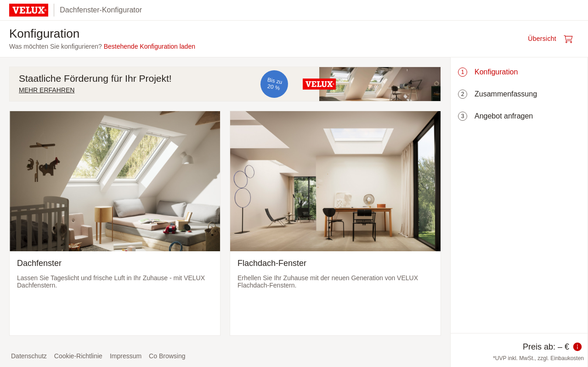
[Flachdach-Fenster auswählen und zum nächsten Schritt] (335, 223)
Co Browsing (167, 356)
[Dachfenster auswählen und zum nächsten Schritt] (115, 223)
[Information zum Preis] (577, 347)
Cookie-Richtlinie (78, 356)
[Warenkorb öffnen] (553, 39)
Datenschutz (29, 356)
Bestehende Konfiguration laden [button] (150, 46)
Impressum (126, 356)
